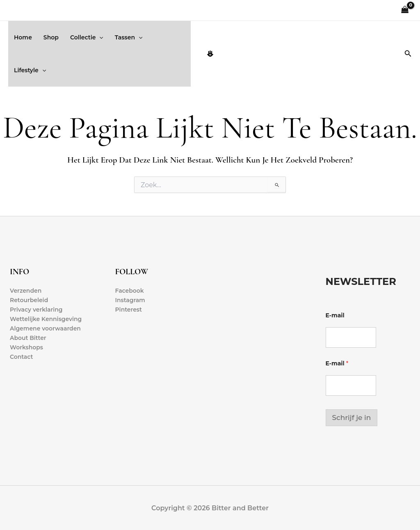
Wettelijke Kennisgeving (46, 319)
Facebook (130, 291)
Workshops (26, 348)
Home (23, 37)
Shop (51, 37)
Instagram (130, 300)
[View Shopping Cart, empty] (405, 10)
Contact (22, 357)
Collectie (87, 37)
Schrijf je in (352, 418)
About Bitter (28, 338)
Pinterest (129, 310)
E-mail (335, 315)
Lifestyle (30, 70)
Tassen (129, 37)
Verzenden (26, 291)
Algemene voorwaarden (46, 329)
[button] (99, 37)
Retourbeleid (29, 300)
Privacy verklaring (36, 310)
